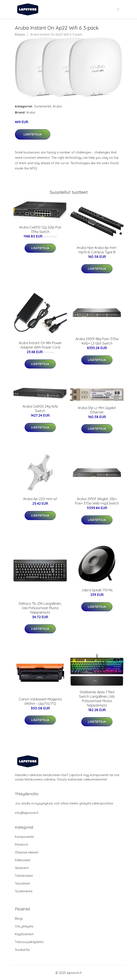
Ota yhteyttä (24, 926)
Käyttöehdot (24, 934)
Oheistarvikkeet (27, 852)
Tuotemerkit (43, 106)
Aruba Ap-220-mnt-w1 (40, 499)
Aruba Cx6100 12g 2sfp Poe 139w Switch (40, 229)
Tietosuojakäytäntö (29, 942)
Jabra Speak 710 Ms (97, 590)
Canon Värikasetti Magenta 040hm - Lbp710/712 (40, 701)
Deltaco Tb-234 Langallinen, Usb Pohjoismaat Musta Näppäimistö (40, 608)
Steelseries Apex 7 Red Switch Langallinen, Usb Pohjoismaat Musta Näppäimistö (97, 699)
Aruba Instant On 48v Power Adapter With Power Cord (40, 345)
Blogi (19, 919)
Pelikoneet (23, 860)
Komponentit (24, 837)
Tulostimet (22, 883)
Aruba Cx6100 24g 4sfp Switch (40, 409)
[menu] (119, 9)
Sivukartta (22, 950)
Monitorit (21, 845)
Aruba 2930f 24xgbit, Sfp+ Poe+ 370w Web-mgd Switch (97, 501)
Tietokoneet (24, 876)
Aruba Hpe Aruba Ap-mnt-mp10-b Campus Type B (97, 250)
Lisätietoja (33, 134)
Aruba (57, 106)
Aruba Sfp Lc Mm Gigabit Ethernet (97, 410)
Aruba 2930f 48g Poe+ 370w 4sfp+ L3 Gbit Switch (97, 341)
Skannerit (22, 868)
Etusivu (20, 34)
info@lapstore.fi (27, 813)
